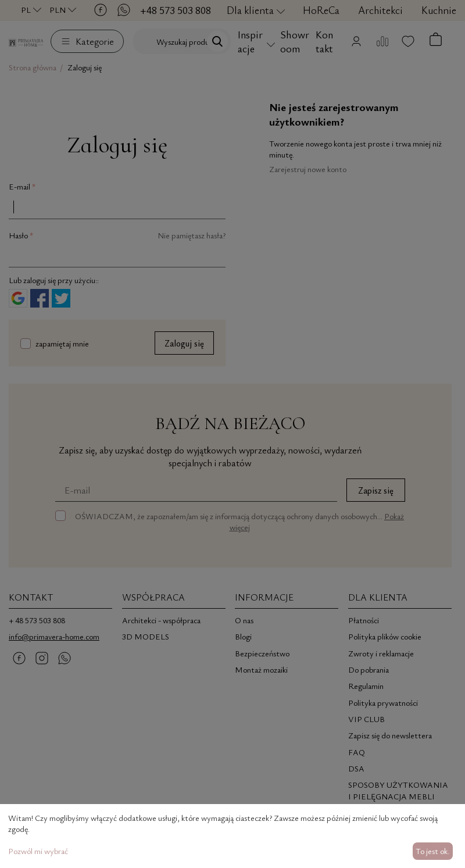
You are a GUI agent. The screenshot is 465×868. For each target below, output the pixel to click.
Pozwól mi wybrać (38, 851)
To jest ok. (432, 851)
